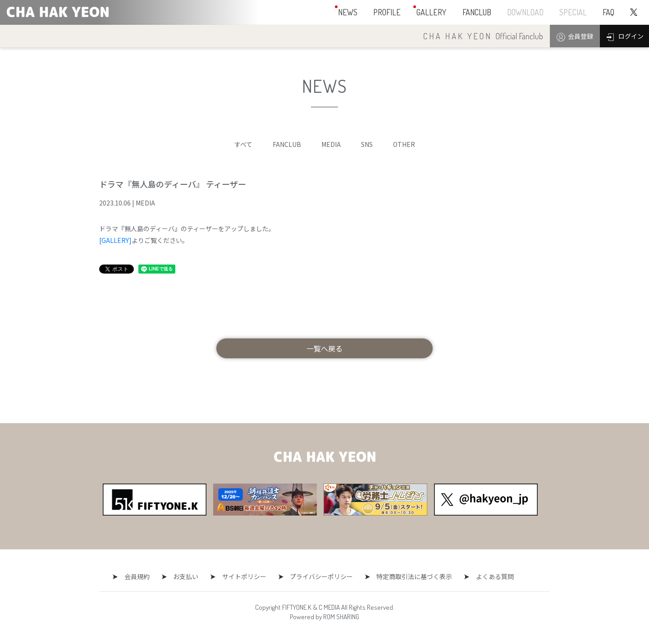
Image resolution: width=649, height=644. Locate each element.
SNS (367, 144)
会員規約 (144, 576)
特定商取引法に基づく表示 (408, 576)
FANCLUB (287, 144)
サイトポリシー (244, 576)
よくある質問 (485, 576)
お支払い (189, 576)
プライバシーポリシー (318, 576)
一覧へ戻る (324, 348)
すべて (243, 144)
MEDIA (331, 144)
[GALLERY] (115, 240)
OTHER (404, 144)
